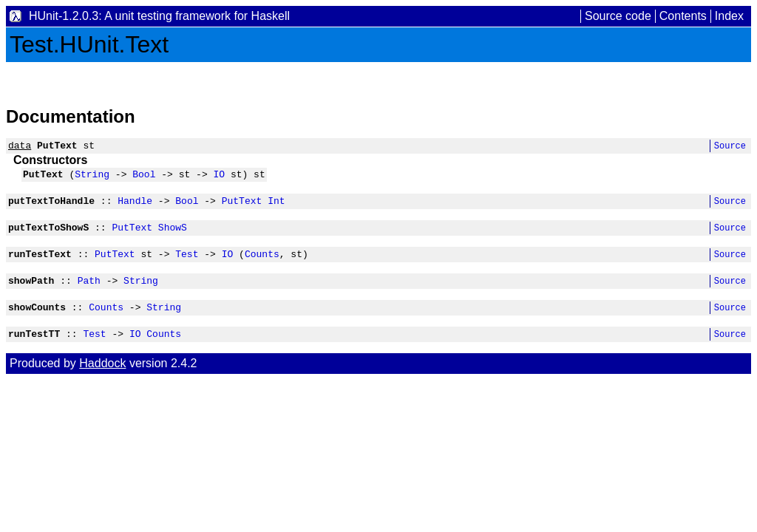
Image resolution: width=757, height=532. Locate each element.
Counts (262, 265)
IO (219, 178)
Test (187, 265)
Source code (618, 16)
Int (276, 207)
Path (89, 293)
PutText (242, 207)
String (92, 178)
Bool (144, 178)
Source (730, 147)
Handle (135, 207)
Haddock (102, 381)
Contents (683, 16)
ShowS (173, 236)
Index (729, 16)
